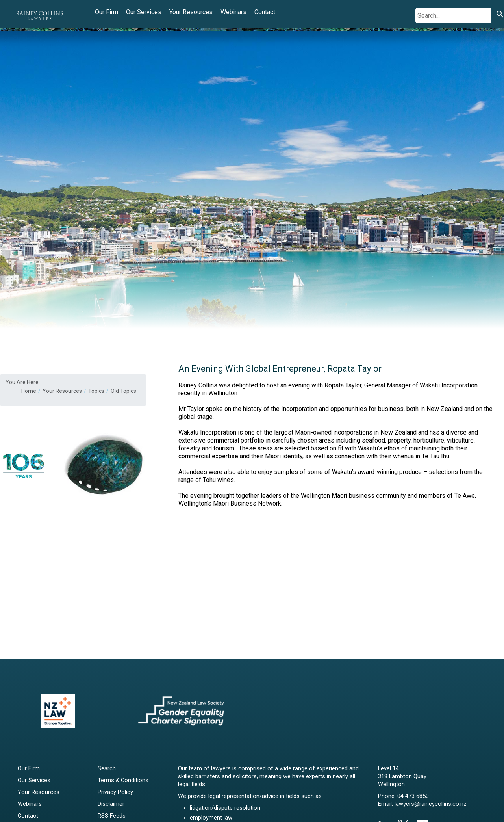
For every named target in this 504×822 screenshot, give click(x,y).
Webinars (233, 12)
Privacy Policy (115, 792)
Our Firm (107, 12)
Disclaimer (111, 804)
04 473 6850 (413, 796)
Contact (265, 12)
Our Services (144, 12)
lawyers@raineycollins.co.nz (431, 804)
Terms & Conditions (123, 780)
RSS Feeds (112, 816)
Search (107, 769)
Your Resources (191, 12)
